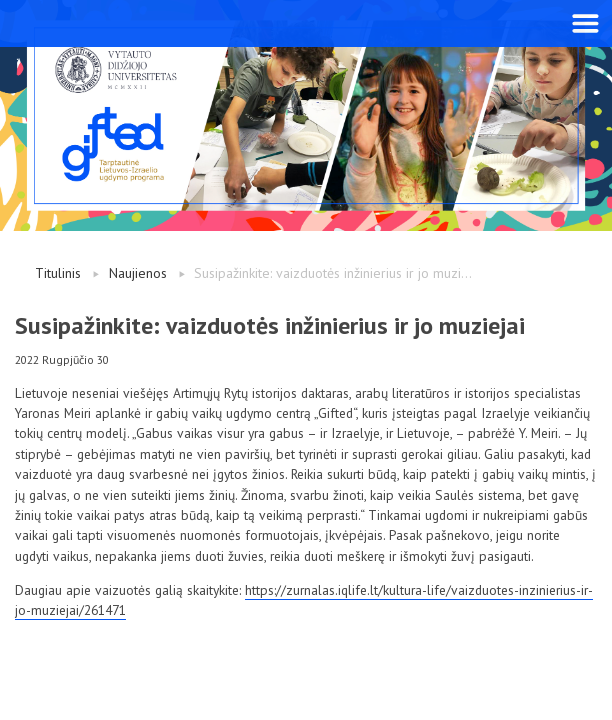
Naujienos (138, 273)
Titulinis (58, 273)
